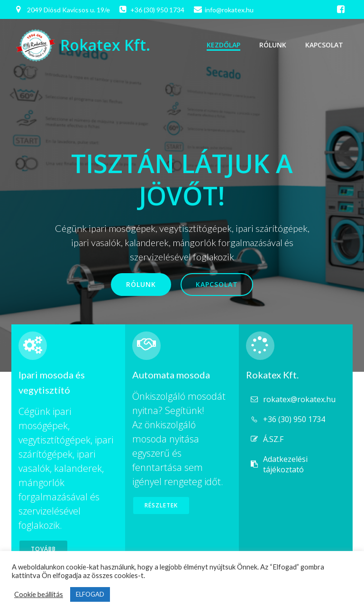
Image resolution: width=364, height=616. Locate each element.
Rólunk (273, 45)
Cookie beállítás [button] (39, 594)
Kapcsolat (324, 45)
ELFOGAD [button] (90, 594)
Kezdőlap (223, 45)
